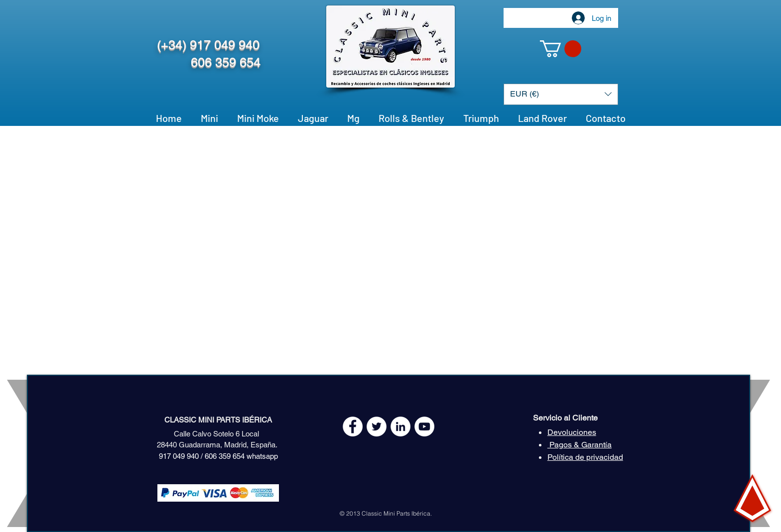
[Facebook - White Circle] (353, 426)
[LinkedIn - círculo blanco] (400, 426)
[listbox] (561, 94)
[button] (561, 49)
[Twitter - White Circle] (377, 426)
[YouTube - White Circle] (424, 426)
